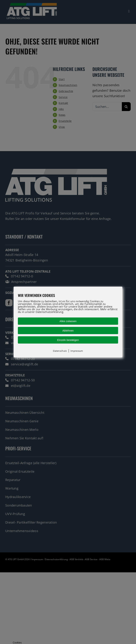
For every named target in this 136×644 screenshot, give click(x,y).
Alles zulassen (68, 321)
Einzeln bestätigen (68, 340)
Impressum (77, 351)
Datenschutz (60, 351)
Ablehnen (68, 331)
